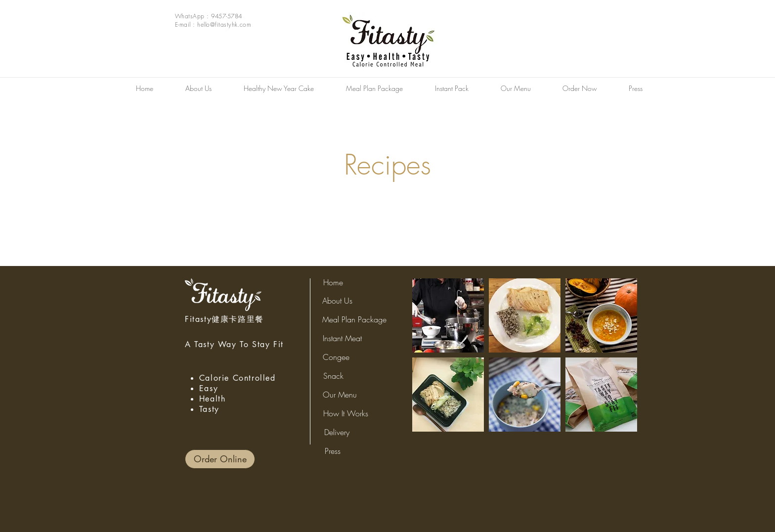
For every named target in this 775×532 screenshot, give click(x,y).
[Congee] (336, 357)
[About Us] (337, 301)
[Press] (332, 451)
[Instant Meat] (342, 338)
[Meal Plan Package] (354, 319)
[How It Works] (346, 413)
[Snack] (333, 376)
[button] (448, 315)
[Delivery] (337, 432)
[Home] (333, 283)
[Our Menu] (340, 395)
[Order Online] (220, 459)
